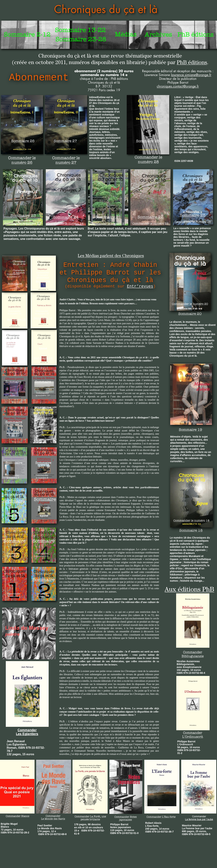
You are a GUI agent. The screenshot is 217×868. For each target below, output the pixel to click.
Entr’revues (140, 286)
